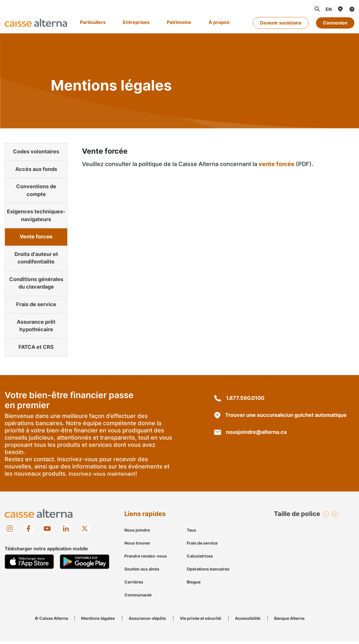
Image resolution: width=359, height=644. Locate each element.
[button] (317, 9)
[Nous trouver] (340, 9)
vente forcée (276, 164)
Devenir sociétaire (281, 23)
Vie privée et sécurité (200, 621)
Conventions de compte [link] (36, 189)
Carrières (134, 584)
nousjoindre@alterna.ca (250, 435)
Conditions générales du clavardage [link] (36, 282)
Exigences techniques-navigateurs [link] (36, 211)
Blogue (194, 584)
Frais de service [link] (36, 305)
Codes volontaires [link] (36, 152)
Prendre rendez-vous (146, 559)
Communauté (138, 597)
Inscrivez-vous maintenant (102, 476)
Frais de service (202, 546)
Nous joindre (137, 533)
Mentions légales (98, 621)
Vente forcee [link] (36, 234)
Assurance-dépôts (147, 621)
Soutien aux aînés (142, 571)
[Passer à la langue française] (328, 9)
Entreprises (136, 22)
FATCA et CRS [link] (36, 349)
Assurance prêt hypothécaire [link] (36, 327)
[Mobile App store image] (29, 565)
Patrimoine (179, 22)
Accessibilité (248, 621)
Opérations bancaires (208, 571)
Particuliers (93, 22)
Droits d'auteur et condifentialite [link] (36, 256)
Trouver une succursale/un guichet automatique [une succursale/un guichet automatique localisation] (280, 418)
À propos (219, 22)
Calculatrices (200, 559)
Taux (191, 533)
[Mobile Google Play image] (84, 565)
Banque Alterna (289, 621)
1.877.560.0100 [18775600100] (239, 401)
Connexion (335, 23)
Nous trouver (137, 546)
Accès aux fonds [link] (36, 171)
